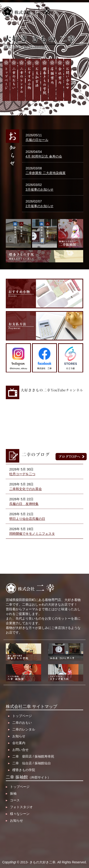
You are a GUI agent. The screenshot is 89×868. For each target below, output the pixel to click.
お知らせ (17, 736)
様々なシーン (18, 814)
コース (13, 800)
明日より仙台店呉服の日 (27, 519)
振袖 (11, 793)
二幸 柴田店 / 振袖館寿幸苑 (31, 756)
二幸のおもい (20, 723)
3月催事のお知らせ (40, 189)
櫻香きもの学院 (22, 770)
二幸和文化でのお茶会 (26, 489)
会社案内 (17, 743)
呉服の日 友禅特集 (24, 504)
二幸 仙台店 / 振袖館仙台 (30, 763)
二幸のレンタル (22, 729)
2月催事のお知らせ (40, 206)
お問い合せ (18, 750)
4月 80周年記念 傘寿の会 (44, 156)
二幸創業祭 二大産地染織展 (46, 173)
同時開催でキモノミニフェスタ (32, 534)
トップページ (20, 716)
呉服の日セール (37, 140)
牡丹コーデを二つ (22, 474)
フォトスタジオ (19, 807)
